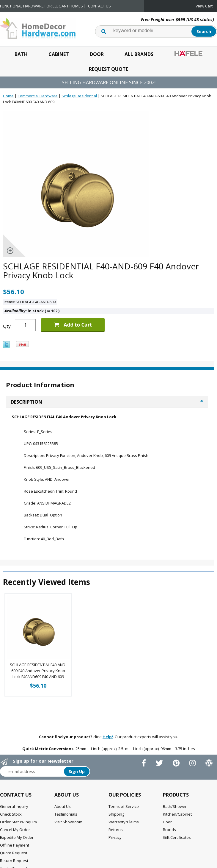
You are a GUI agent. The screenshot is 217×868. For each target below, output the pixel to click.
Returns (116, 830)
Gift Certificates (177, 837)
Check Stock (11, 814)
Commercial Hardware (38, 96)
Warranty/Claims (124, 822)
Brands (169, 830)
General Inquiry (14, 806)
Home (8, 96)
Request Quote (108, 69)
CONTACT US (99, 6)
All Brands (139, 54)
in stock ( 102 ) (32, 311)
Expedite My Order (17, 837)
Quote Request (14, 853)
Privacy (115, 837)
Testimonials (66, 814)
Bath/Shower (175, 806)
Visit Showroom (68, 822)
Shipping (116, 814)
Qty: (7, 326)
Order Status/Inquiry (19, 822)
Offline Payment (15, 845)
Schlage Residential (79, 96)
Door (97, 54)
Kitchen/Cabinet (177, 814)
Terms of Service (124, 806)
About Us (63, 806)
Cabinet (59, 54)
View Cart (204, 6)
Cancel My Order (15, 830)
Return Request (14, 861)
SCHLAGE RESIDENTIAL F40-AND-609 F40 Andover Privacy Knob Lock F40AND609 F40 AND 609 (38, 671)
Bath (21, 54)
